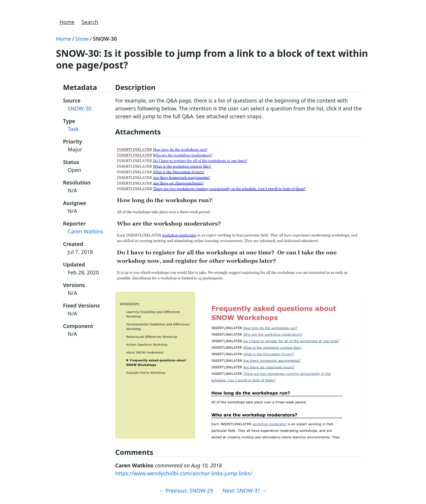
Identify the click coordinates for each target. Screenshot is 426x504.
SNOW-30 (105, 39)
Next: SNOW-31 (245, 491)
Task (73, 129)
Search (90, 22)
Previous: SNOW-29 (186, 491)
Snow (82, 39)
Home (67, 22)
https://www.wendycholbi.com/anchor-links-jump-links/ (184, 473)
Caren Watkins (85, 231)
